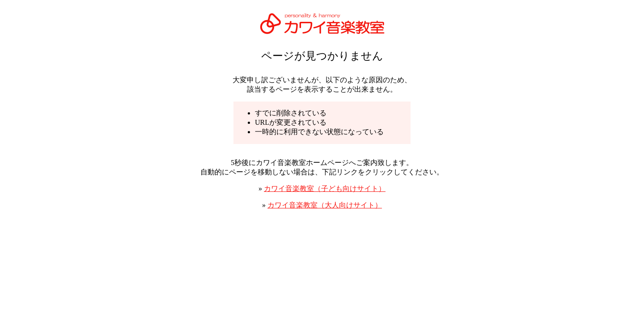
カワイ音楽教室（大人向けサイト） (325, 205)
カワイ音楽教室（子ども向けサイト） (325, 189)
